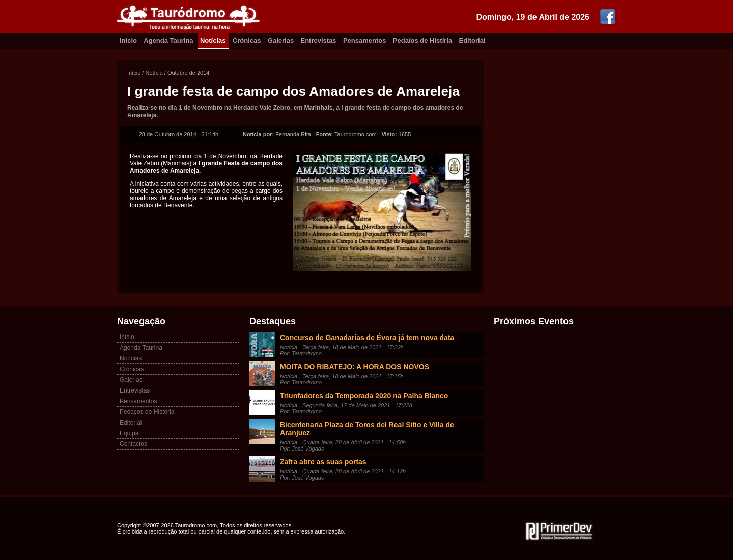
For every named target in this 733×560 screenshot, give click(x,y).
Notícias (213, 40)
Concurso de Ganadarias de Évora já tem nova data (367, 338)
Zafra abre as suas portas (323, 462)
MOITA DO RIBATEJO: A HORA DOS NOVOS (355, 367)
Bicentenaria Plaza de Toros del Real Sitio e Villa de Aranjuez (367, 429)
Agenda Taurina (168, 40)
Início (134, 73)
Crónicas (247, 40)
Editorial (472, 40)
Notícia (154, 73)
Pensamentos (365, 40)
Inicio (128, 40)
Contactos (133, 444)
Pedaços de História (147, 412)
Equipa (129, 433)
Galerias (281, 40)
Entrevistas (319, 40)
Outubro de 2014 (189, 73)
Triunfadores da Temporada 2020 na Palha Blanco (364, 396)
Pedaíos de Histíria (422, 40)
